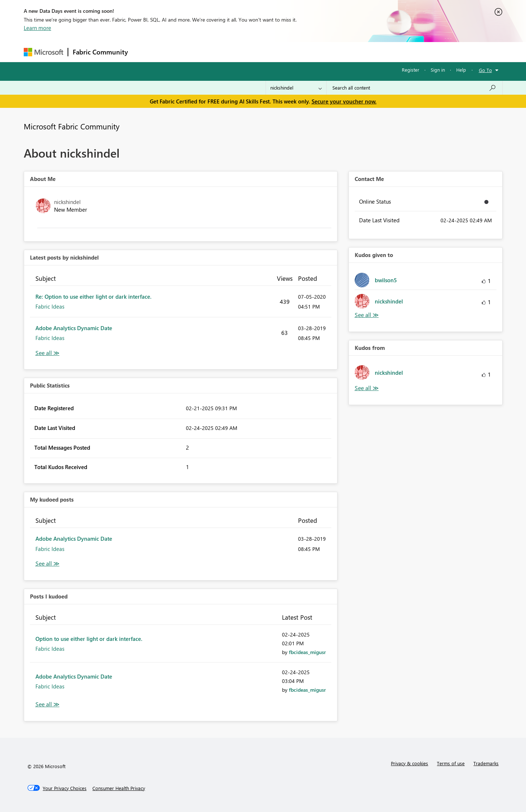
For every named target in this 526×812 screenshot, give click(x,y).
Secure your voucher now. (344, 101)
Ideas (207, 52)
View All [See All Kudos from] (367, 388)
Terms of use (451, 763)
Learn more (37, 28)
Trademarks (486, 763)
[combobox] (414, 88)
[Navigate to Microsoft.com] (43, 52)
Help (461, 70)
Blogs (272, 52)
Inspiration (177, 52)
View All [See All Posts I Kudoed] (47, 704)
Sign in (438, 70)
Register (411, 70)
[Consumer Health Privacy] (119, 788)
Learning (300, 52)
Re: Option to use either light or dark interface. (94, 297)
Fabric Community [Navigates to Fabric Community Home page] (100, 52)
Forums (144, 52)
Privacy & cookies (409, 763)
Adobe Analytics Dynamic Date (74, 328)
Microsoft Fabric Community (72, 126)
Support (331, 52)
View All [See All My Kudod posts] (47, 564)
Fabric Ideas (50, 306)
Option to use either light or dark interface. (89, 639)
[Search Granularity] (296, 88)
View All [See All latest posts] (47, 353)
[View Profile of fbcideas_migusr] (307, 652)
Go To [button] (485, 70)
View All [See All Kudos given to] (367, 315)
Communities (239, 52)
